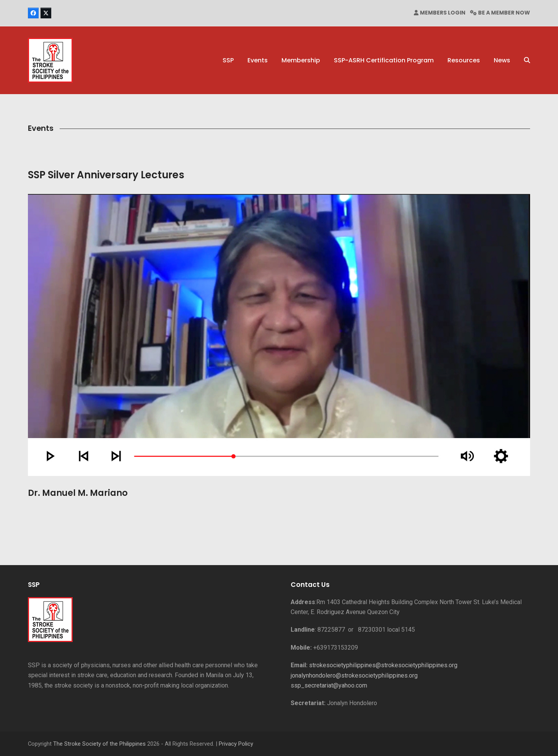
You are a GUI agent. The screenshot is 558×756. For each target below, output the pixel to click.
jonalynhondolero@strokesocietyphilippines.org (354, 675)
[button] (527, 60)
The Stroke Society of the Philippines (99, 744)
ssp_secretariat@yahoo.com (329, 685)
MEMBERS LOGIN (443, 13)
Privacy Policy (236, 744)
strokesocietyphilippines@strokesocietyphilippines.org (383, 665)
